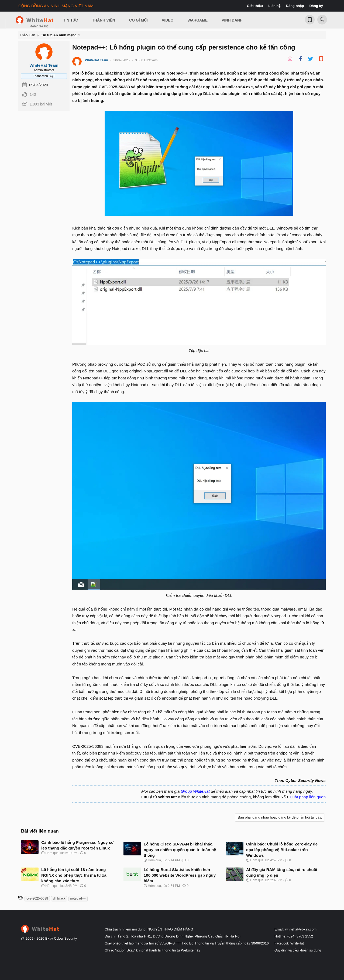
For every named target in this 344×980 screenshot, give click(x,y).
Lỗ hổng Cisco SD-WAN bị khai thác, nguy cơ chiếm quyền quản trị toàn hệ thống (180, 850)
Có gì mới (138, 20)
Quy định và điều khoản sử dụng (298, 950)
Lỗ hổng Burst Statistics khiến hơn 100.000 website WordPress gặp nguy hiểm (180, 875)
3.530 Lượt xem (146, 60)
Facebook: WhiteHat (289, 943)
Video (168, 20)
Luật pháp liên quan (308, 797)
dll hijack (59, 898)
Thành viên (104, 20)
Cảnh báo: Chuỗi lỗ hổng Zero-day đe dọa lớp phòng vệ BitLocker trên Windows (282, 850)
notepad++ (78, 898)
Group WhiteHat (195, 791)
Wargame (198, 20)
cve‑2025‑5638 (37, 898)
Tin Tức (70, 20)
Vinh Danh (232, 20)
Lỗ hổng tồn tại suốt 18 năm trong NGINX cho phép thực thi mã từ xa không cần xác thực (74, 875)
